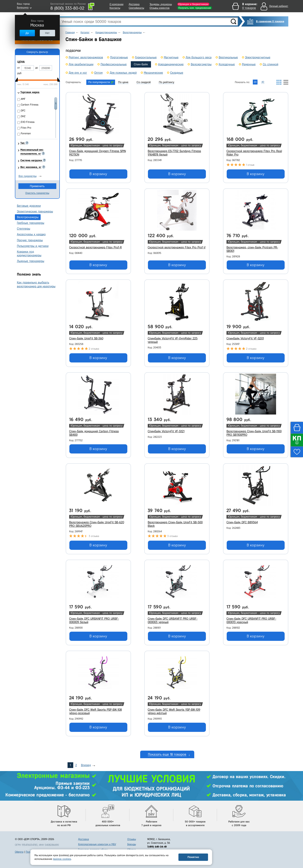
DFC (23, 111)
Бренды (132, 844)
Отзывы (132, 839)
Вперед (86, 765)
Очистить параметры (37, 193)
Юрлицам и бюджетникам (193, 4)
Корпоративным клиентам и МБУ (97, 844)
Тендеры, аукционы (161, 4)
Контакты (115, 8)
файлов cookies (62, 859)
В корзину (98, 174)
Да (27, 33)
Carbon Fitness (30, 105)
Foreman (26, 133)
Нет (47, 33)
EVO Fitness (28, 122)
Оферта (19, 852)
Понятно (193, 857)
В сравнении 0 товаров (270, 21)
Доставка (134, 4)
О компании (117, 4)
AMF (23, 99)
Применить (37, 186)
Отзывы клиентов (160, 8)
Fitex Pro (26, 128)
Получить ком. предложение (195, 8)
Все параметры (28, 176)
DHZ (23, 116)
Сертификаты (136, 8)
